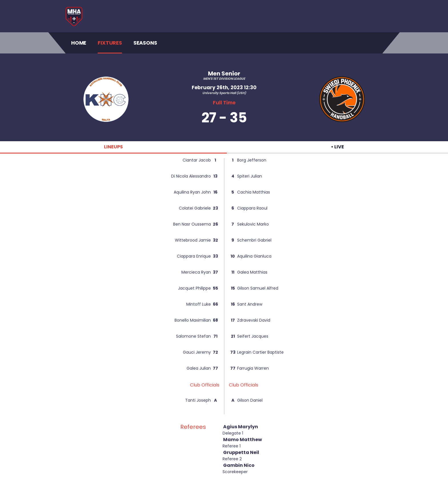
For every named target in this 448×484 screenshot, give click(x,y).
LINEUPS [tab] (113, 147)
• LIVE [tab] (337, 147)
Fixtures (110, 43)
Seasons (145, 43)
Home (79, 43)
